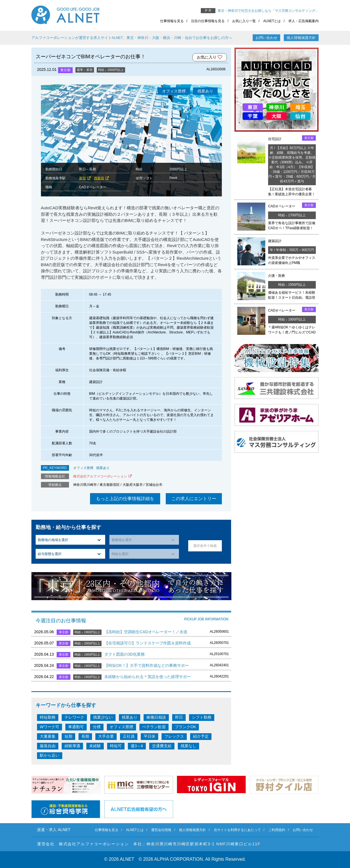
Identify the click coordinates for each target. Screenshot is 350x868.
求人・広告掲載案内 (303, 21)
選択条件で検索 (205, 546)
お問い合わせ (266, 38)
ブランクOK (185, 727)
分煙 (97, 727)
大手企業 (106, 736)
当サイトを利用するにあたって (237, 830)
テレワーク (74, 717)
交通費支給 (162, 746)
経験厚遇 (72, 746)
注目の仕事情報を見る (208, 21)
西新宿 (99, 178)
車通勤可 (76, 727)
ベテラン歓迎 (154, 727)
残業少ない (103, 717)
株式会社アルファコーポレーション (100, 476)
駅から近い (50, 755)
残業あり (103, 468)
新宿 (82, 178)
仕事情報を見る (172, 21)
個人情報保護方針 (301, 38)
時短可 (116, 746)
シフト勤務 (202, 717)
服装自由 (48, 746)
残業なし (188, 746)
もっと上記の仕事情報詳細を (125, 499)
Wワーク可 (49, 727)
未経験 (95, 746)
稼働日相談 (156, 717)
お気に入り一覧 (244, 21)
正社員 (129, 736)
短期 (68, 736)
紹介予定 (201, 736)
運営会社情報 (161, 830)
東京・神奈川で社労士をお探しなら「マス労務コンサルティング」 (268, 11)
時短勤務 (48, 717)
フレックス (174, 736)
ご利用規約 (277, 830)
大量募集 (48, 736)
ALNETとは (272, 21)
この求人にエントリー (194, 499)
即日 (179, 717)
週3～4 (137, 746)
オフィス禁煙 (83, 468)
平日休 (149, 736)
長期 (85, 736)
